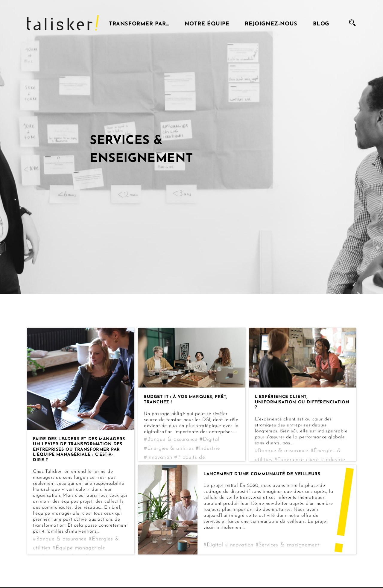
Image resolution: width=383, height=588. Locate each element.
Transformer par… (139, 23)
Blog (321, 23)
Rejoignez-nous (271, 23)
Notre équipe (207, 23)
